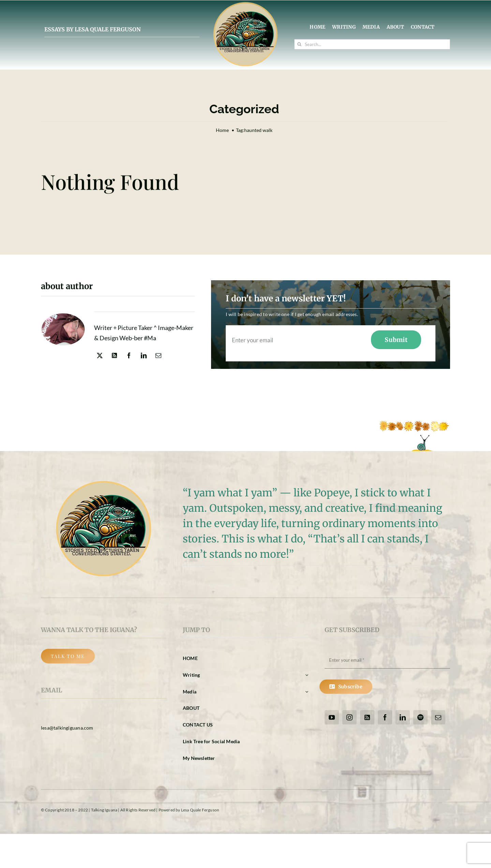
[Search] (299, 44)
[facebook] (129, 355)
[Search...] (372, 44)
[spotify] (420, 717)
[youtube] (332, 717)
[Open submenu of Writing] (306, 675)
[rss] (114, 355)
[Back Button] (68, 656)
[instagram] (349, 717)
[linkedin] (144, 355)
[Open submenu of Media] (306, 692)
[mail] (158, 355)
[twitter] (100, 355)
